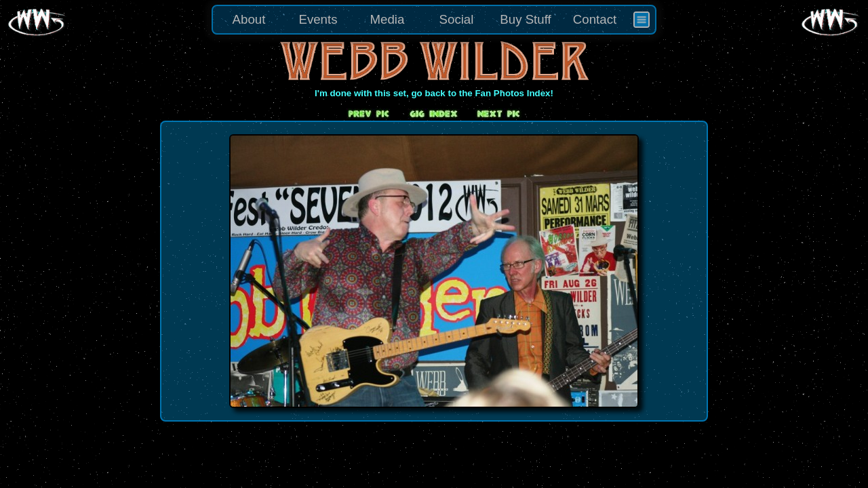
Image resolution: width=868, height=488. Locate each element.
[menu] (434, 20)
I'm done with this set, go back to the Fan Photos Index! (434, 93)
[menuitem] (642, 20)
